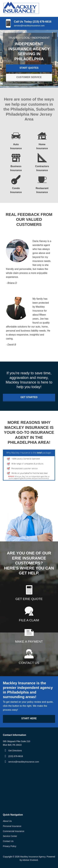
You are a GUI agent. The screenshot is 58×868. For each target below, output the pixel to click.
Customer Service (29, 77)
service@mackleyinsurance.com (29, 26)
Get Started (29, 397)
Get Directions (15, 751)
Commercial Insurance (14, 831)
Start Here (29, 718)
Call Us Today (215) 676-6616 (33, 22)
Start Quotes (29, 68)
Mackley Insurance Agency (33, 857)
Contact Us (8, 841)
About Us (7, 821)
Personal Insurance (12, 826)
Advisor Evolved (30, 860)
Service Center (10, 836)
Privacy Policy (10, 846)
